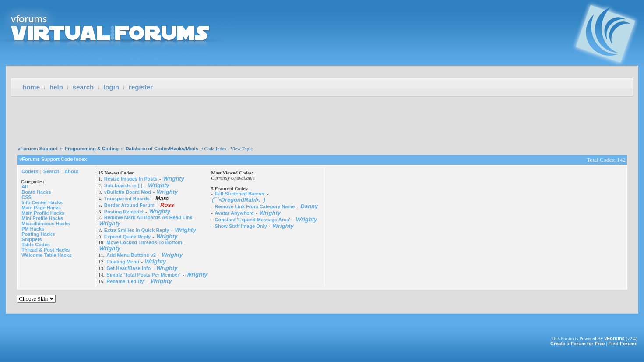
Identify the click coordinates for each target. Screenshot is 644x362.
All (25, 187)
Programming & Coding (92, 149)
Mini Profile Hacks (42, 218)
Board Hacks (36, 192)
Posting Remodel (124, 212)
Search (83, 87)
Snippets (32, 239)
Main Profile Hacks (43, 213)
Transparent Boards (127, 199)
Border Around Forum (129, 205)
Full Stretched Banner (240, 194)
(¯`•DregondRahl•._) (239, 200)
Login (111, 87)
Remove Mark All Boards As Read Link (148, 217)
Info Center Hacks (42, 202)
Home (31, 87)
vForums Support (38, 149)
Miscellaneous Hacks (46, 224)
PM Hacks (33, 229)
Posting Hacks (38, 234)
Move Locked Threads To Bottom (144, 242)
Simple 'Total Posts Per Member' (143, 275)
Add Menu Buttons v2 (131, 255)
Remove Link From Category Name (255, 206)
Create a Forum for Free (578, 344)
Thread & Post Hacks (46, 250)
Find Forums (623, 344)
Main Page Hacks (41, 208)
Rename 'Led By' (126, 281)
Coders (30, 171)
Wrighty (174, 179)
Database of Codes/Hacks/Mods (162, 149)
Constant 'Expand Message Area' (253, 220)
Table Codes (36, 245)
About (71, 171)
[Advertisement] (322, 118)
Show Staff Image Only (241, 226)
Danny (310, 206)
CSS (26, 197)
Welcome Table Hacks (47, 255)
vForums (614, 338)
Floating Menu (123, 262)
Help (56, 87)
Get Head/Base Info (128, 268)
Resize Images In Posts (131, 179)
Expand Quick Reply (127, 237)
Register (141, 87)
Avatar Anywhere (234, 213)
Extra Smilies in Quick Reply (137, 230)
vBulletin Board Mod (128, 192)
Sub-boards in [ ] (123, 185)
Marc (162, 198)
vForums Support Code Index (53, 159)
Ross (167, 205)
